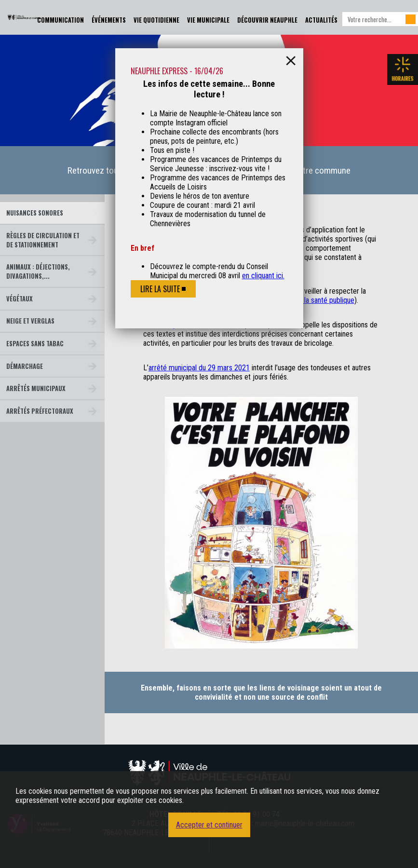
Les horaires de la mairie (403, 69)
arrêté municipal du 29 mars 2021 (199, 368)
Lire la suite (160, 289)
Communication (61, 20)
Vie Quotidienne (156, 20)
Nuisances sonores (35, 213)
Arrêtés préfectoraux (40, 411)
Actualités (321, 20)
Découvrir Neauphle (267, 20)
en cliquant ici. (263, 276)
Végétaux (20, 299)
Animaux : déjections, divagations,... (38, 271)
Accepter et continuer (209, 825)
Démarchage (25, 366)
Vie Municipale (208, 20)
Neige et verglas (30, 321)
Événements (109, 20)
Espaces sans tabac (35, 344)
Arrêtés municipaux (36, 388)
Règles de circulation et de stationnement (43, 240)
